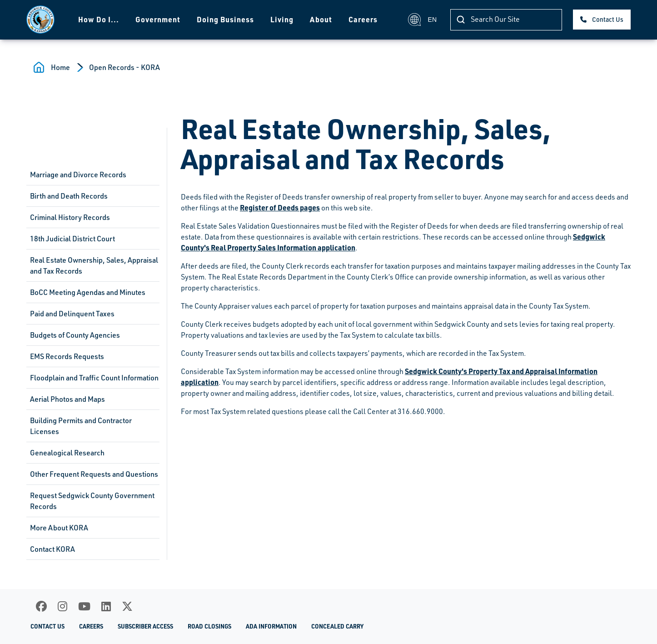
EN (422, 20)
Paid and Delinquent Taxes (72, 314)
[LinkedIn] (106, 606)
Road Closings (209, 626)
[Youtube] (84, 606)
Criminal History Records (70, 217)
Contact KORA (52, 549)
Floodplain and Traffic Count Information (94, 378)
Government (158, 19)
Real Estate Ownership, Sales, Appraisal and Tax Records (94, 265)
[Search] (506, 20)
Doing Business (225, 19)
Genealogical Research (67, 453)
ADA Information (271, 626)
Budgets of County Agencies (75, 335)
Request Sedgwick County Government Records (92, 501)
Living (282, 19)
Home (60, 67)
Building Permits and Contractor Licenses (81, 426)
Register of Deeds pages (280, 207)
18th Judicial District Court (72, 239)
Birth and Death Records (69, 196)
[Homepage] (40, 20)
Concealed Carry (337, 626)
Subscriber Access (145, 626)
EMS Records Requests (67, 356)
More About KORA (59, 528)
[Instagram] (62, 606)
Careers (363, 19)
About (321, 19)
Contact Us (608, 19)
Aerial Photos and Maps (67, 399)
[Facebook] (41, 606)
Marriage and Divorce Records (78, 175)
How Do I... (99, 19)
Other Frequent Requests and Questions (94, 474)
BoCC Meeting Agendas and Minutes (88, 292)
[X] (127, 606)
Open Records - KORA (124, 67)
